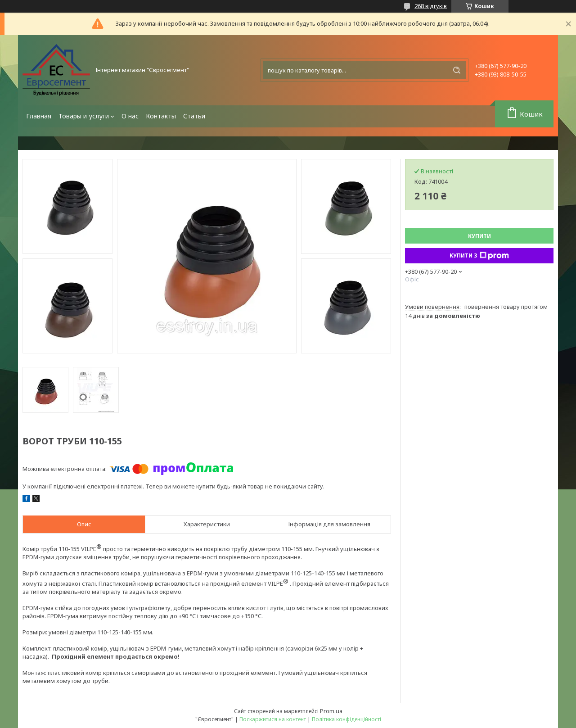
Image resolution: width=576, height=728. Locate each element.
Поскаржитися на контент (273, 719)
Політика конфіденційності (346, 719)
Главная (39, 116)
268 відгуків (431, 6)
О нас (130, 116)
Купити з (479, 256)
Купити (479, 236)
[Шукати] (457, 70)
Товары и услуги (84, 116)
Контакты (161, 116)
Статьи (194, 116)
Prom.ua (331, 711)
